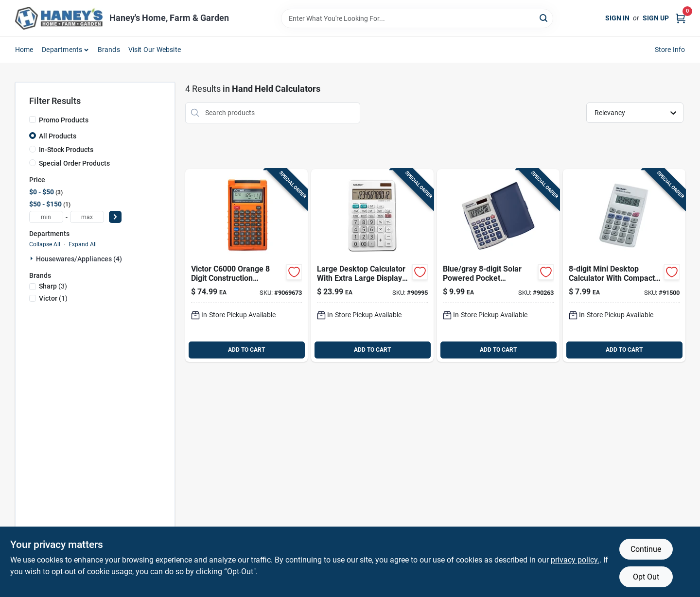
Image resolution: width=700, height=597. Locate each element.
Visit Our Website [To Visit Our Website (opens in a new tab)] (155, 50)
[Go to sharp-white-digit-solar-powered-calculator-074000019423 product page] (372, 265)
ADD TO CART (246, 350)
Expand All (83, 244)
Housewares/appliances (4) (79, 259)
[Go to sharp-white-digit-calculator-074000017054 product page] (624, 265)
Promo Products (64, 120)
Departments (62, 50)
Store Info (670, 50)
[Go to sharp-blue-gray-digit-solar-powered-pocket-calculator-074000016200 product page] (498, 265)
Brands (109, 50)
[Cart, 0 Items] (681, 18)
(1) (53, 298)
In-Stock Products (66, 150)
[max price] (87, 217)
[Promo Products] (33, 119)
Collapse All (45, 244)
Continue (646, 549)
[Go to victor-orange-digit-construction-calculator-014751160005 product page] (246, 265)
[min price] (46, 217)
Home (24, 50)
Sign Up (656, 18)
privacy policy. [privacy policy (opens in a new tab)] (575, 560)
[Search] (544, 18)
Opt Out (646, 577)
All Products (58, 136)
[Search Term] (417, 18)
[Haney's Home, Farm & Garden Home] (59, 18)
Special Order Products (74, 163)
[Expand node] (33, 258)
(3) (53, 286)
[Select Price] (115, 217)
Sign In (617, 18)
